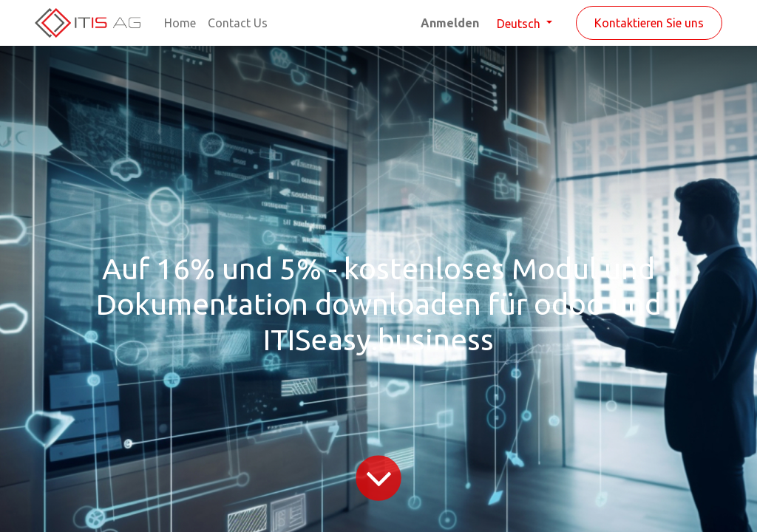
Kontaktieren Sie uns (649, 23)
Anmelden (450, 23)
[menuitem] (180, 23)
